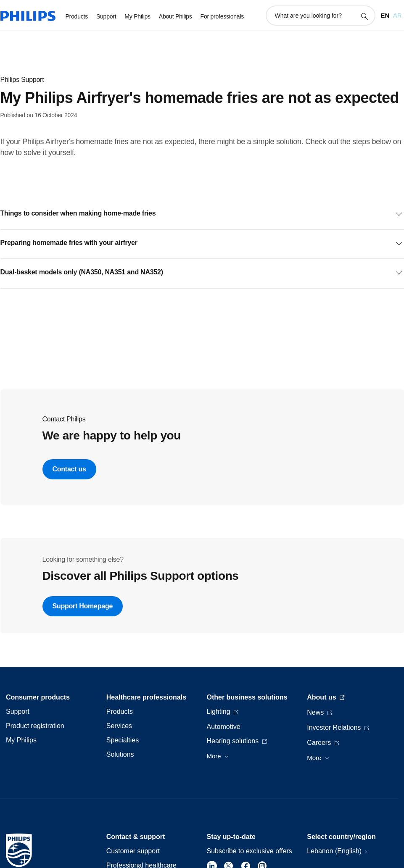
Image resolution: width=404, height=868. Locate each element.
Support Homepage (83, 606)
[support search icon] (364, 16)
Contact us (69, 469)
